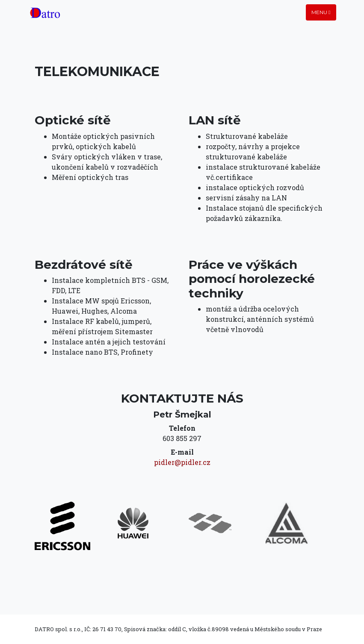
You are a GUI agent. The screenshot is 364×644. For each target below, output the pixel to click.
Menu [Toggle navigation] (321, 12)
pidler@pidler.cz (182, 462)
